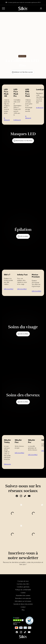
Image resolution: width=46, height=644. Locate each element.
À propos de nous (23, 581)
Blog (23, 610)
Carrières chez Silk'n (23, 584)
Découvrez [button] (7, 464)
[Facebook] (17, 496)
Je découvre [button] (7, 119)
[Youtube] (29, 496)
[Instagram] (21, 496)
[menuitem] (23, 581)
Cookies (23, 593)
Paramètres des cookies (23, 595)
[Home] (23, 8)
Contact (23, 607)
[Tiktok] (25, 496)
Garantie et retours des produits (23, 604)
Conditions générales (23, 587)
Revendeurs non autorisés (23, 598)
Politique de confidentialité (23, 590)
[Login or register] (41, 8)
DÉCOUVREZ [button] (9, 289)
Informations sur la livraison (23, 601)
